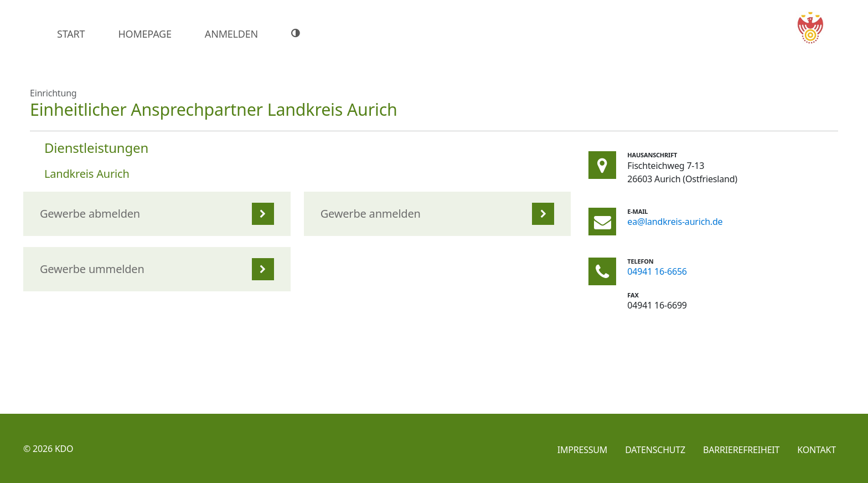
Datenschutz (655, 450)
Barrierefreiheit (741, 450)
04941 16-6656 (657, 271)
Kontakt (817, 450)
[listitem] (157, 214)
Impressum (583, 450)
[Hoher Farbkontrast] (297, 33)
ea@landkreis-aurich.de (675, 222)
